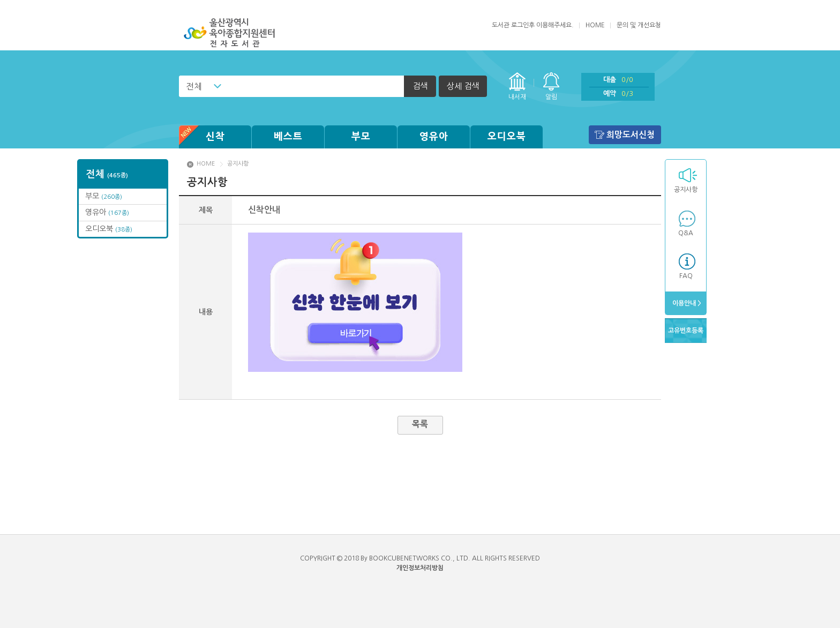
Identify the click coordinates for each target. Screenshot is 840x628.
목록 (420, 424)
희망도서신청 (631, 135)
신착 (202, 137)
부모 (361, 137)
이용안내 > (686, 303)
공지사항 (686, 190)
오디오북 (507, 137)
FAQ (686, 276)
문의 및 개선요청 (639, 25)
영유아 (434, 137)
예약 (618, 94)
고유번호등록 (686, 331)
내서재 (517, 97)
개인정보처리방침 (420, 568)
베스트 (288, 137)
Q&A (686, 233)
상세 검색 (463, 86)
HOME (595, 25)
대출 (618, 80)
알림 (551, 97)
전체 (194, 86)
